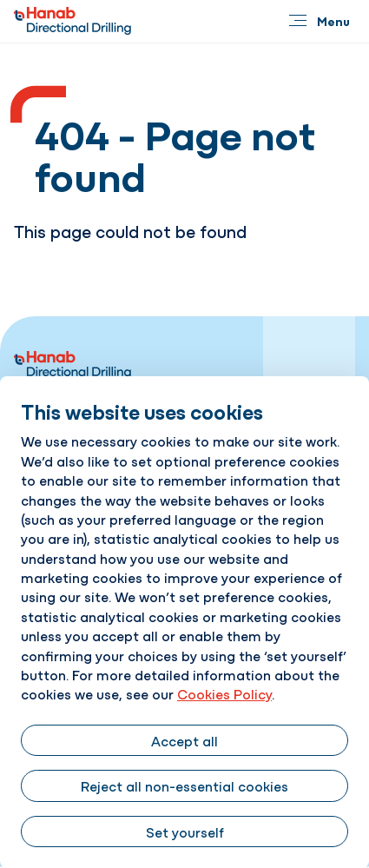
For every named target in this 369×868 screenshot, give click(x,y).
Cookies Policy (224, 693)
